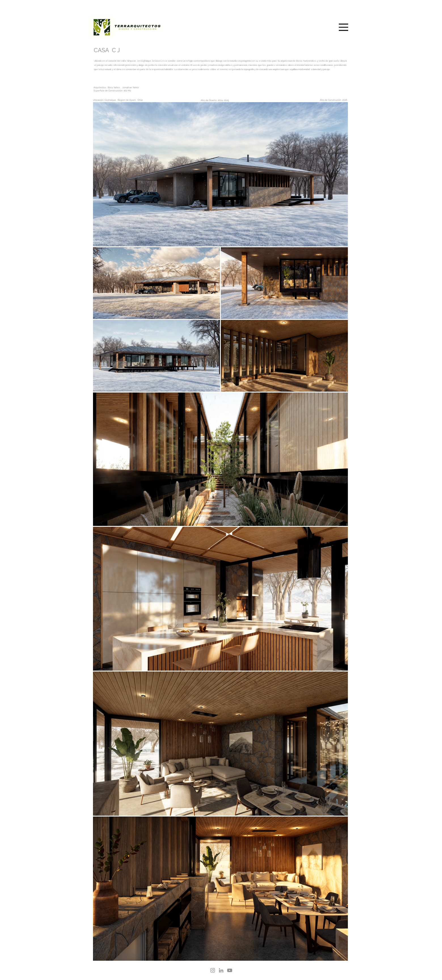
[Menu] (343, 27)
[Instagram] (213, 970)
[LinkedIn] (221, 970)
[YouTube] (230, 970)
